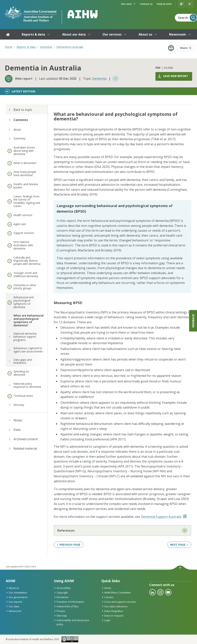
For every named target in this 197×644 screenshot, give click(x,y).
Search (187, 18)
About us (12, 588)
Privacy (59, 611)
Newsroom (14, 611)
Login (106, 620)
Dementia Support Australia (164, 517)
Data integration (112, 611)
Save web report (173, 76)
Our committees (16, 593)
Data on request (112, 616)
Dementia (99, 79)
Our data (12, 606)
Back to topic (20, 110)
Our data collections (114, 606)
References (123, 530)
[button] (182, 4)
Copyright (61, 593)
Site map (60, 616)
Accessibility (62, 588)
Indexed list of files (66, 606)
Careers (108, 597)
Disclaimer (61, 597)
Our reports (14, 602)
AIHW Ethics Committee (116, 593)
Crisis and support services (119, 602)
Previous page (68, 545)
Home (9, 47)
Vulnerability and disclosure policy (71, 622)
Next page (179, 545)
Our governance (17, 597)
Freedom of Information (69, 602)
